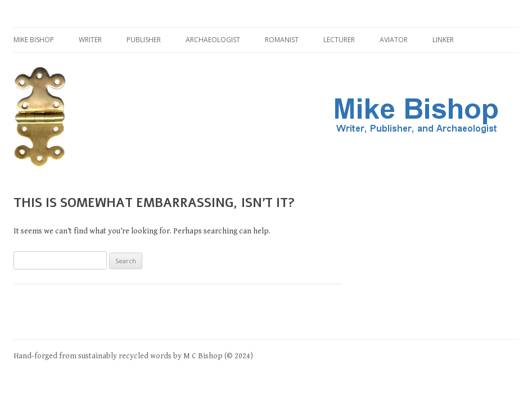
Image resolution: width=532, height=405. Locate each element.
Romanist (282, 40)
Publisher (144, 40)
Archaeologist (213, 40)
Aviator (394, 40)
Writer (90, 40)
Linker (443, 40)
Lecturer (339, 40)
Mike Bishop (34, 40)
